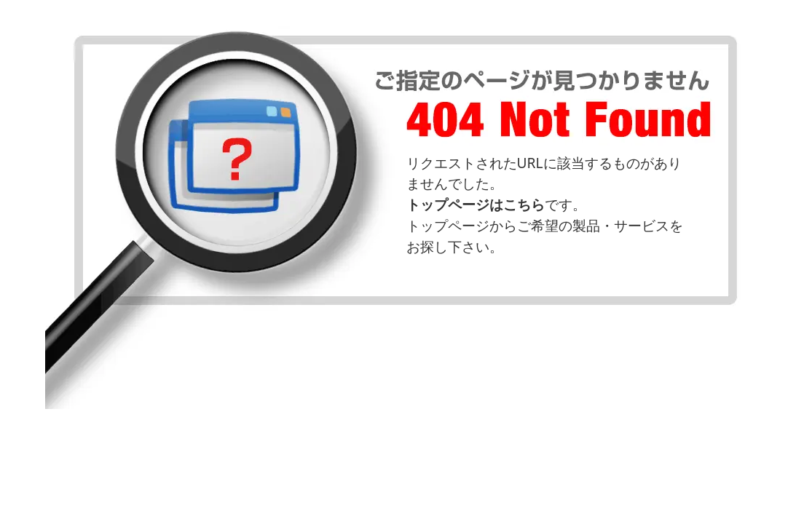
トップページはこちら (476, 204)
